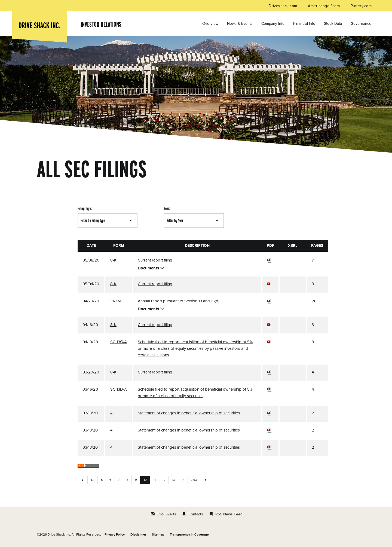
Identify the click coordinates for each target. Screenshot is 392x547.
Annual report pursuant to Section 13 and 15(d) (179, 301)
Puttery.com (361, 6)
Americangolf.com (324, 6)
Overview (210, 24)
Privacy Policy (115, 534)
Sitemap (158, 534)
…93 (194, 480)
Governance (361, 24)
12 (164, 480)
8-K (113, 260)
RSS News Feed (229, 514)
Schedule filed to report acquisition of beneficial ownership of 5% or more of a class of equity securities (195, 393)
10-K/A (116, 301)
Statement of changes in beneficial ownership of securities (189, 413)
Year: (167, 209)
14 (183, 480)
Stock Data (333, 24)
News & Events (240, 24)
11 (155, 480)
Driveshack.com (284, 6)
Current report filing (155, 260)
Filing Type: (85, 209)
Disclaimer (138, 534)
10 (145, 480)
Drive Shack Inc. (59, 534)
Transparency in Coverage (189, 534)
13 (173, 480)
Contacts (196, 514)
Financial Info (304, 24)
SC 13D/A (119, 389)
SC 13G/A (119, 342)
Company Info (273, 24)
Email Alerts (166, 514)
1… (93, 480)
